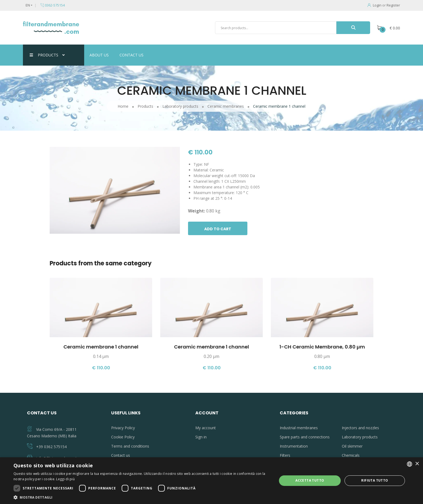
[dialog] (211, 481)
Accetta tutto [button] (310, 480)
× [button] (417, 464)
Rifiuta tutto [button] (375, 480)
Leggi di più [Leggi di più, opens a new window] (65, 479)
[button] (141, 497)
